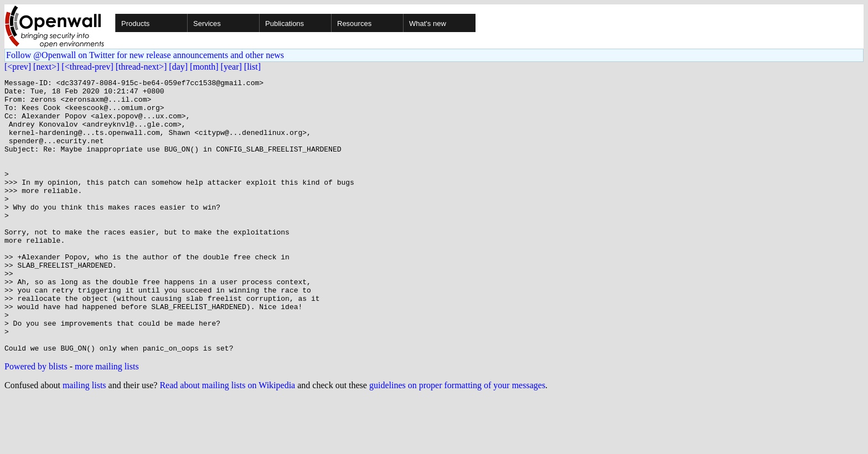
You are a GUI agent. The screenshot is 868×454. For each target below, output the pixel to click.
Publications (285, 24)
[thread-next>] (141, 67)
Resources (354, 24)
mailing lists (84, 440)
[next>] (46, 67)
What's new (428, 24)
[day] (178, 67)
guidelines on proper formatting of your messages (457, 440)
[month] (204, 67)
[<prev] (18, 67)
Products (135, 24)
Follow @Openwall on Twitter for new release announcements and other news (145, 55)
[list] (252, 67)
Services (207, 24)
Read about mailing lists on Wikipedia (227, 440)
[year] (231, 67)
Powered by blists (36, 421)
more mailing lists (107, 421)
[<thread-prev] (87, 67)
